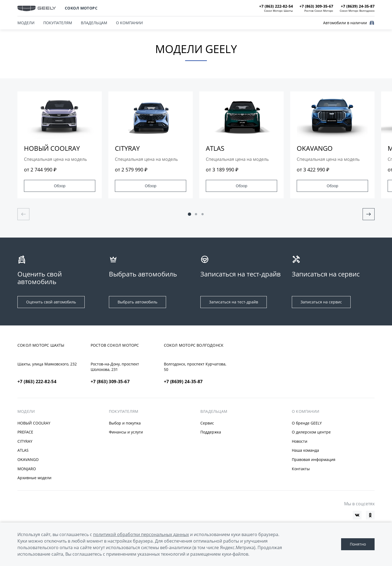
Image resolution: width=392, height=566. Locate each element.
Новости (300, 441)
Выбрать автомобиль (137, 302)
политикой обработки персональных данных (141, 534)
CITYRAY (25, 441)
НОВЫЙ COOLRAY (34, 423)
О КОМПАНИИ (129, 23)
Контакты (301, 469)
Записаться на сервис (321, 302)
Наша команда (305, 450)
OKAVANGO (28, 459)
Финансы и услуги (126, 432)
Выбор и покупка (125, 423)
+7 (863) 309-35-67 (110, 382)
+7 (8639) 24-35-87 (183, 382)
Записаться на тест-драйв (234, 302)
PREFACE (25, 432)
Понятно (358, 544)
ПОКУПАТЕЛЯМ (58, 23)
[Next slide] (369, 214)
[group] (60, 145)
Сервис (207, 423)
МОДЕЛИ (26, 411)
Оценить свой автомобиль (51, 302)
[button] (189, 214)
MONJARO (27, 469)
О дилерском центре (311, 432)
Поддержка (211, 432)
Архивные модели (34, 478)
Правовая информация (314, 459)
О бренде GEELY (307, 423)
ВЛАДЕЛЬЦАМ (94, 23)
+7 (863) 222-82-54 (37, 382)
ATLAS (23, 450)
